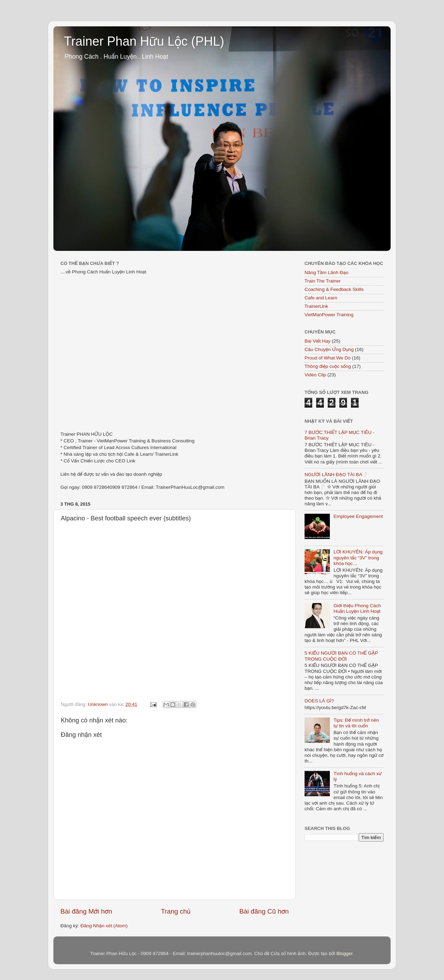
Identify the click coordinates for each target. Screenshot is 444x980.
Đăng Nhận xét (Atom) (104, 926)
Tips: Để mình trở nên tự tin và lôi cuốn (356, 723)
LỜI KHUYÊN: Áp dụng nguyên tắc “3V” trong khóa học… (358, 557)
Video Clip (315, 375)
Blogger (345, 953)
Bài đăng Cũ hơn (264, 911)
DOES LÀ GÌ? (319, 701)
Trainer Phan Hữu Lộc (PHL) (144, 41)
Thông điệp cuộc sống (328, 366)
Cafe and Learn (321, 298)
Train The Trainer (323, 281)
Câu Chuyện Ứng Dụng (329, 349)
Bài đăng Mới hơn (86, 911)
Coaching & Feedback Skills (334, 289)
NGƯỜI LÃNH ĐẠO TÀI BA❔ (336, 475)
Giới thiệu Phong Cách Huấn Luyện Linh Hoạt (357, 608)
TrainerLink (316, 306)
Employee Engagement (358, 516)
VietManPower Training (329, 315)
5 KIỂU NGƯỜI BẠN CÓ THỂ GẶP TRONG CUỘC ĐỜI (341, 656)
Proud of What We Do (328, 358)
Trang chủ (176, 911)
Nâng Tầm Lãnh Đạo (327, 272)
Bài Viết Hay (318, 341)
